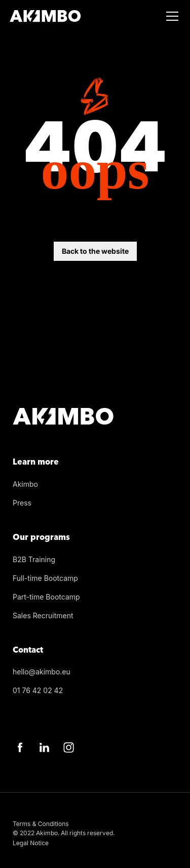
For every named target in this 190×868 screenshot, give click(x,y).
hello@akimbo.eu (42, 672)
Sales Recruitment (43, 615)
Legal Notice (31, 843)
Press (22, 503)
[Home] (45, 16)
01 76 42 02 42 (38, 690)
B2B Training (34, 559)
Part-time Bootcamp (46, 597)
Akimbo (25, 484)
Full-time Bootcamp (45, 578)
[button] (170, 16)
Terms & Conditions (41, 824)
